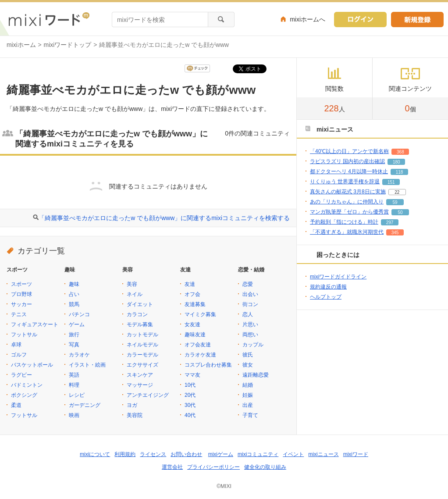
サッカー (21, 304)
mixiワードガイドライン (338, 277)
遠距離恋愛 (256, 375)
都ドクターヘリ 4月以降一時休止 (349, 171)
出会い (250, 294)
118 (400, 172)
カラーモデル (142, 355)
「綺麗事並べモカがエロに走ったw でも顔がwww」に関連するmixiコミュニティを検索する (164, 218)
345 (395, 233)
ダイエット (140, 304)
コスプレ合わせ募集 (208, 365)
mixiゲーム (221, 454)
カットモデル (142, 335)
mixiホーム (21, 45)
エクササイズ (142, 365)
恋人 (248, 314)
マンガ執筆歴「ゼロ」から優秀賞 (349, 212)
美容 (132, 284)
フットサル (24, 335)
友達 (190, 284)
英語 (74, 375)
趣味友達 (195, 335)
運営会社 (172, 467)
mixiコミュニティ (258, 454)
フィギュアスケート (35, 324)
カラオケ (79, 355)
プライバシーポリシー (213, 467)
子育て (250, 415)
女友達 (192, 324)
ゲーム (77, 324)
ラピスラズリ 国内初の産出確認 (347, 161)
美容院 (135, 415)
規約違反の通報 (328, 287)
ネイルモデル (142, 345)
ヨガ (132, 405)
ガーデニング (85, 405)
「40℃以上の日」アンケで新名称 (349, 151)
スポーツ (21, 284)
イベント (293, 454)
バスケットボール (32, 365)
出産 (248, 405)
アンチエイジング (148, 395)
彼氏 (248, 355)
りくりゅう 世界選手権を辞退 (345, 182)
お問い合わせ (186, 454)
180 (396, 162)
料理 (74, 385)
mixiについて (95, 454)
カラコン (137, 314)
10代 (190, 385)
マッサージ (140, 385)
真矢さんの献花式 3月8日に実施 (348, 192)
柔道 (16, 405)
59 (395, 202)
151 (391, 182)
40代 (190, 415)
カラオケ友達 (200, 355)
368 (400, 152)
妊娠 (248, 395)
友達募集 (195, 304)
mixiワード (356, 454)
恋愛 (248, 284)
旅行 (74, 335)
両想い (250, 335)
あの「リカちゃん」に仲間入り (347, 202)
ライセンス (153, 454)
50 (400, 212)
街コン (250, 304)
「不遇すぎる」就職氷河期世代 (347, 232)
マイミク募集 (200, 314)
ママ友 (192, 375)
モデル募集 (140, 324)
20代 (190, 395)
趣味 (74, 284)
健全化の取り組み (265, 467)
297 (390, 223)
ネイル (135, 294)
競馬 (74, 304)
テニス (19, 314)
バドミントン (27, 385)
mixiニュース (323, 454)
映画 (74, 415)
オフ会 (192, 294)
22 (397, 192)
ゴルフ (19, 355)
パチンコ (79, 314)
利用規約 (125, 454)
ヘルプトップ (326, 297)
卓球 (16, 345)
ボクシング (24, 395)
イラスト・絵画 (87, 365)
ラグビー (21, 375)
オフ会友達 (198, 345)
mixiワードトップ (68, 45)
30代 (190, 405)
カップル (253, 345)
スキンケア (140, 375)
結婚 (248, 385)
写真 (74, 345)
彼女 (248, 365)
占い (74, 294)
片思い (250, 324)
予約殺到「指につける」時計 (344, 222)
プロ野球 (21, 294)
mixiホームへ (308, 19)
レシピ (77, 395)
